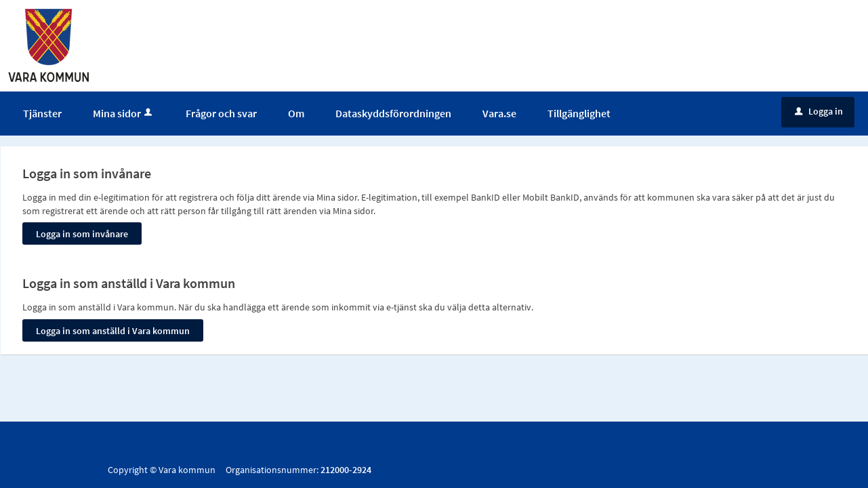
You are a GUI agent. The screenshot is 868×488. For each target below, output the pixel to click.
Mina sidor (124, 113)
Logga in (819, 111)
